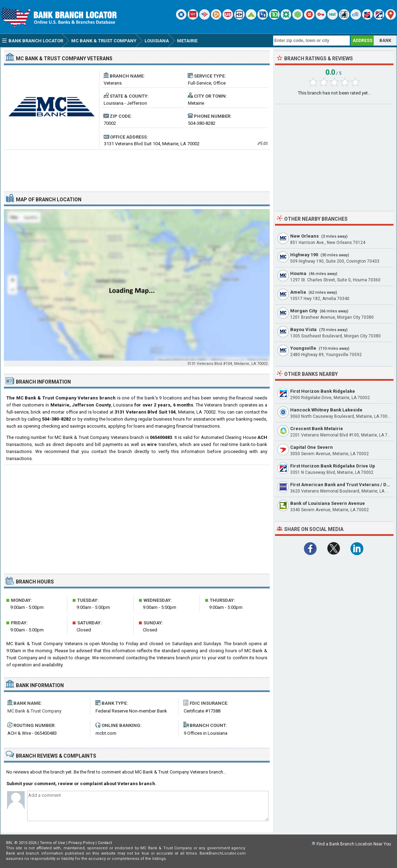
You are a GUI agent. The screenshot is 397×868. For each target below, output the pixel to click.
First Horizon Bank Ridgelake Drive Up (333, 466)
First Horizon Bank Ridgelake (323, 391)
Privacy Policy (81, 843)
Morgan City (304, 311)
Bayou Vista (303, 329)
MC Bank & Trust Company (34, 711)
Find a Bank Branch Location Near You (354, 844)
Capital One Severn (312, 447)
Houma (298, 273)
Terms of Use (53, 843)
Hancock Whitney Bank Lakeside (326, 410)
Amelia (298, 292)
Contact (105, 843)
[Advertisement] (137, 168)
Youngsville (303, 348)
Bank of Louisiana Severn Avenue (328, 503)
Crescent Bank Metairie (317, 429)
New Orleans (304, 236)
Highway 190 (304, 255)
